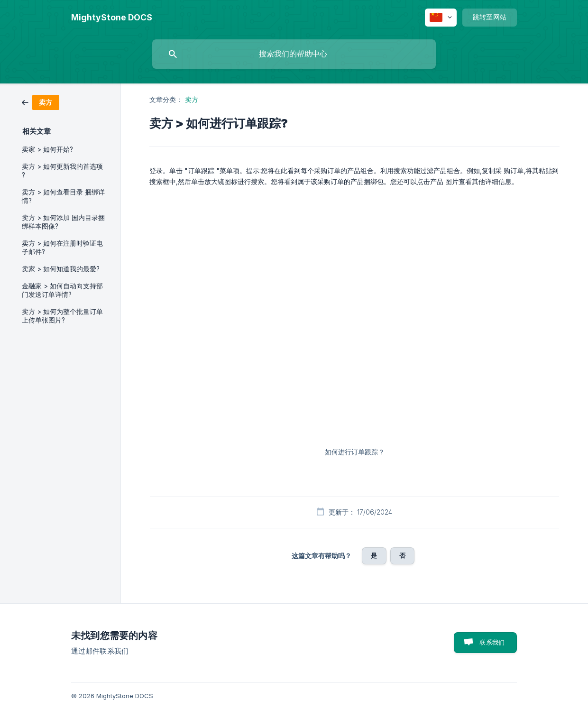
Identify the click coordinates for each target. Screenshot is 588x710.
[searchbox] (294, 54)
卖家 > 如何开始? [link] (47, 149)
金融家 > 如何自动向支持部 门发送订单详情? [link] (62, 290)
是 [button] (374, 555)
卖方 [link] (192, 99)
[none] (112, 18)
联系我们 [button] (492, 642)
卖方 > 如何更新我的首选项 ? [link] (62, 171)
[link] (41, 102)
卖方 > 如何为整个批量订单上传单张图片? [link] (62, 316)
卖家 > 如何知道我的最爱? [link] (61, 269)
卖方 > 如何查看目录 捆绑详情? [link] (63, 196)
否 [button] (402, 555)
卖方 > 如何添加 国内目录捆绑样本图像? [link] (63, 222)
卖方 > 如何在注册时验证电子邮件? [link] (62, 248)
